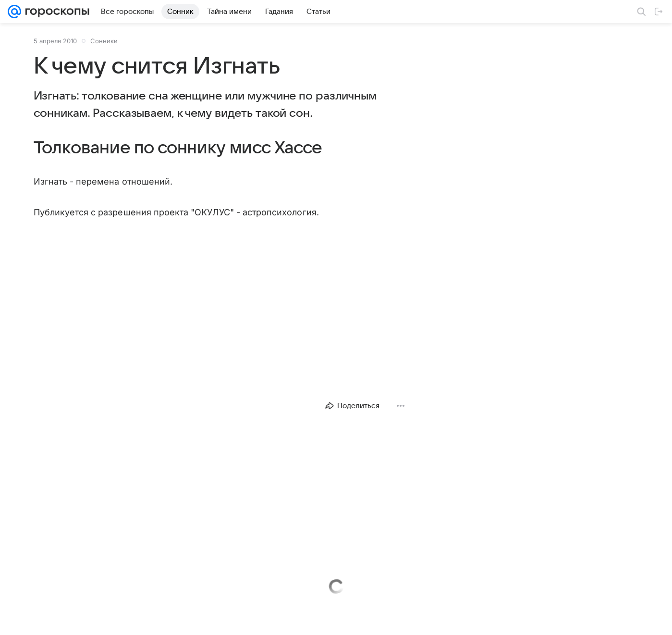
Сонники (104, 41)
